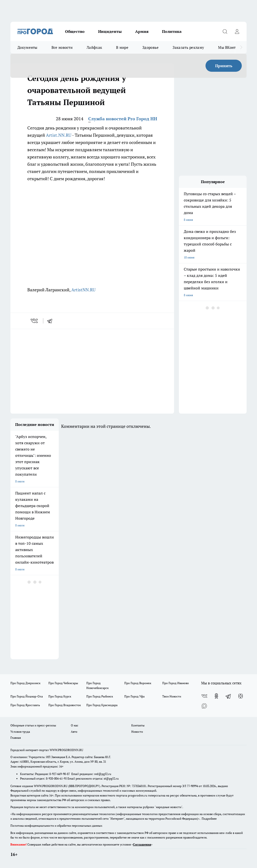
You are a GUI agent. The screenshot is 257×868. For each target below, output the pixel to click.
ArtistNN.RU (83, 290)
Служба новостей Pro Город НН (123, 119)
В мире (122, 47)
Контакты (138, 725)
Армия (142, 31)
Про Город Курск (60, 696)
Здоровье (151, 47)
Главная (16, 738)
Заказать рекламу (188, 47)
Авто (74, 732)
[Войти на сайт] (237, 31)
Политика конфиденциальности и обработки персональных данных (56, 826)
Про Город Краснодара (102, 705)
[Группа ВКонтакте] (204, 696)
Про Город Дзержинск (25, 683)
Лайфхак (94, 47)
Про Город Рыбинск (100, 696)
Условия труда (20, 732)
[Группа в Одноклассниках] (216, 696)
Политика (172, 31)
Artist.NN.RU (59, 135)
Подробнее (209, 819)
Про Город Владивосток (65, 705)
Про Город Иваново (176, 683)
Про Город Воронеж (138, 683)
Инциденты (110, 31)
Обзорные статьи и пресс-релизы (33, 725)
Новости (137, 732)
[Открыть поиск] (225, 31)
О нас (75, 725)
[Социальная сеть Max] (204, 706)
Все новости (62, 47)
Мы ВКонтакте (231, 47)
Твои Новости (172, 696)
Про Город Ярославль (25, 705)
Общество (75, 31)
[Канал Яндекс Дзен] (241, 696)
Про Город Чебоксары (63, 683)
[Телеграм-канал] (228, 696)
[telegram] (51, 321)
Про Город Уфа (134, 696)
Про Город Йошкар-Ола (27, 696)
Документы (27, 47)
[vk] (35, 321)
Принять (224, 66)
